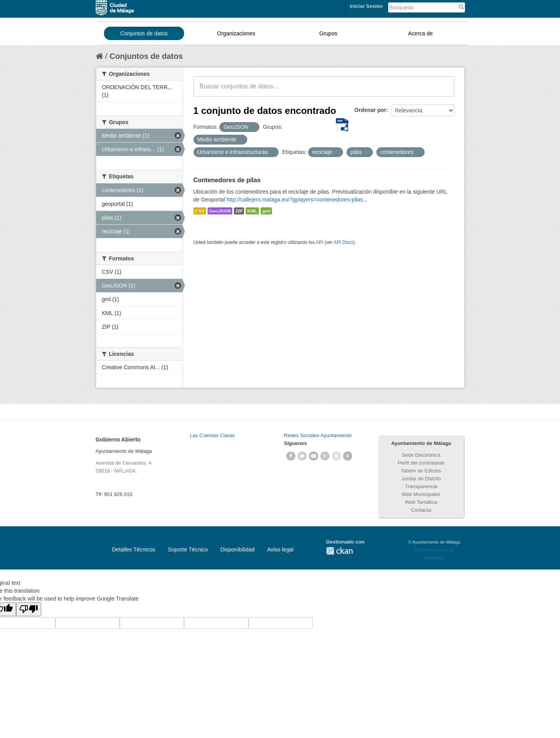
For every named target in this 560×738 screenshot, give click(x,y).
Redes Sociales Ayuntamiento (318, 435)
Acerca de (420, 33)
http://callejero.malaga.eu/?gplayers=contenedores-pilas (295, 200)
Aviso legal (280, 549)
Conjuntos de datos (144, 33)
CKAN (339, 551)
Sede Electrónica (421, 455)
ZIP (239, 211)
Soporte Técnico (188, 549)
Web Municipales (421, 494)
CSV (200, 211)
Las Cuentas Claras (212, 435)
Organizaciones (236, 33)
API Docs (343, 242)
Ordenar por (370, 110)
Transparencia (421, 486)
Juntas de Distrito (421, 479)
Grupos (328, 33)
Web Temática (421, 502)
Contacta (421, 510)
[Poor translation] (29, 609)
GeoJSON (220, 211)
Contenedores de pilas (227, 180)
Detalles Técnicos (134, 549)
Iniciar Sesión (366, 6)
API (319, 242)
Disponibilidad (237, 549)
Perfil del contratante (421, 463)
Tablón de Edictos (421, 471)
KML (252, 211)
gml (266, 211)
